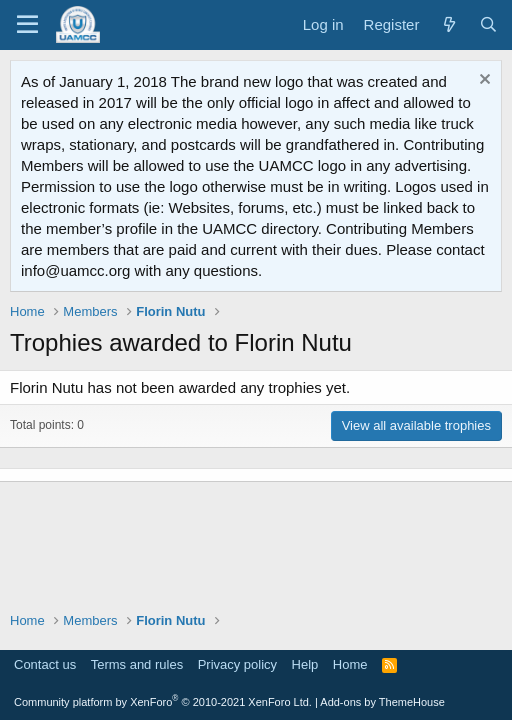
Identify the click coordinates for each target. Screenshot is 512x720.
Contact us (45, 664)
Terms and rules (137, 664)
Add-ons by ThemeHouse (382, 702)
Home (350, 664)
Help (305, 664)
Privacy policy (237, 664)
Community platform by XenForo (163, 702)
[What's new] (448, 24)
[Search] (488, 24)
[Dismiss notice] (482, 81)
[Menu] (27, 25)
